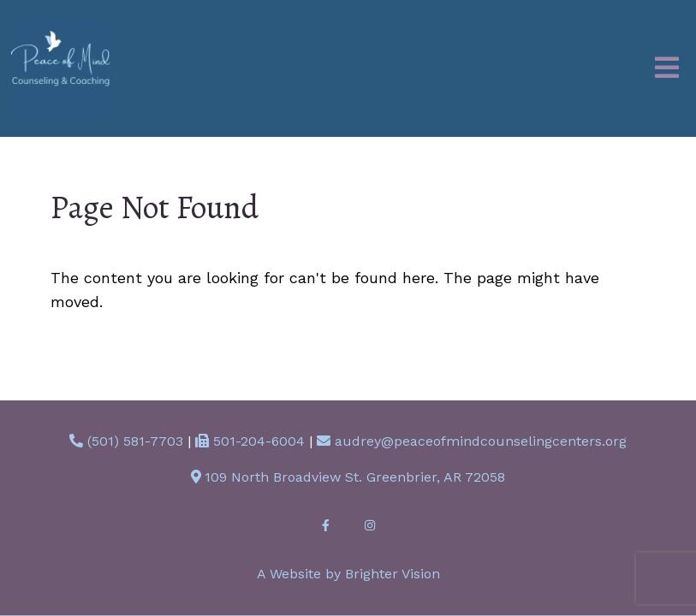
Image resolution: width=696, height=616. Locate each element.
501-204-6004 (259, 441)
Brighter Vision (393, 574)
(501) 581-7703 (135, 441)
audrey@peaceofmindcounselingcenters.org (481, 441)
